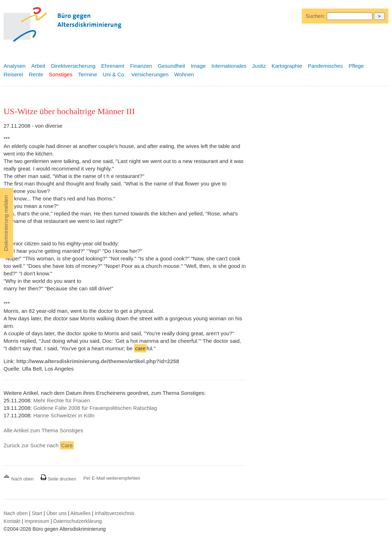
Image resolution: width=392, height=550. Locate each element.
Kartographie (287, 66)
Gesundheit (172, 66)
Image (198, 66)
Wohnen (184, 74)
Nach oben (19, 479)
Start (37, 513)
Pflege (356, 66)
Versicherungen (150, 74)
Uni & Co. (114, 74)
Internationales (229, 66)
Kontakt (12, 521)
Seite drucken (58, 479)
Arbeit (38, 66)
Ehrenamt (113, 66)
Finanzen (141, 66)
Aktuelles (81, 513)
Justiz (259, 66)
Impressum (37, 521)
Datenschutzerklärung (78, 521)
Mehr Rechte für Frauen (61, 400)
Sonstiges (61, 74)
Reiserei (13, 74)
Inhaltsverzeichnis (115, 513)
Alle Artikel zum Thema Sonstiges (43, 430)
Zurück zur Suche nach (39, 445)
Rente (36, 74)
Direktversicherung (73, 66)
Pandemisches (325, 66)
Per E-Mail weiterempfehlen (112, 478)
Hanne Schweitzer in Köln (64, 415)
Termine (87, 74)
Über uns (56, 513)
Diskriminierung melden (6, 223)
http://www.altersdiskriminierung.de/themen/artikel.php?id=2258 (98, 361)
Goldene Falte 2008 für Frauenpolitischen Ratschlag (95, 408)
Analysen (15, 66)
